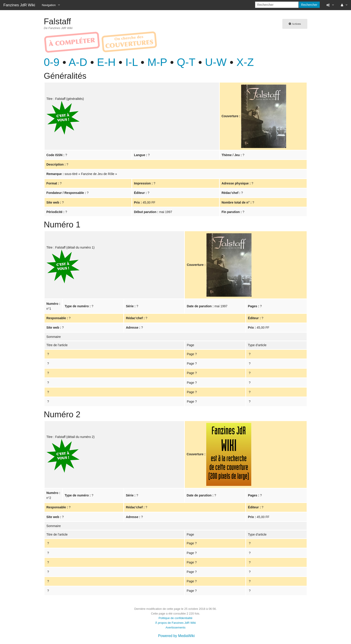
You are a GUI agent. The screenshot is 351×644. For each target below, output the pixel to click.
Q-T (186, 62)
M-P (157, 62)
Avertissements (175, 627)
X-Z (245, 62)
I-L (131, 62)
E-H (106, 62)
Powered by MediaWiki (176, 636)
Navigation (49, 5)
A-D (78, 62)
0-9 (52, 62)
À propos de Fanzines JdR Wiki (175, 623)
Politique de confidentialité (175, 618)
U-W (216, 62)
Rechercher (309, 5)
